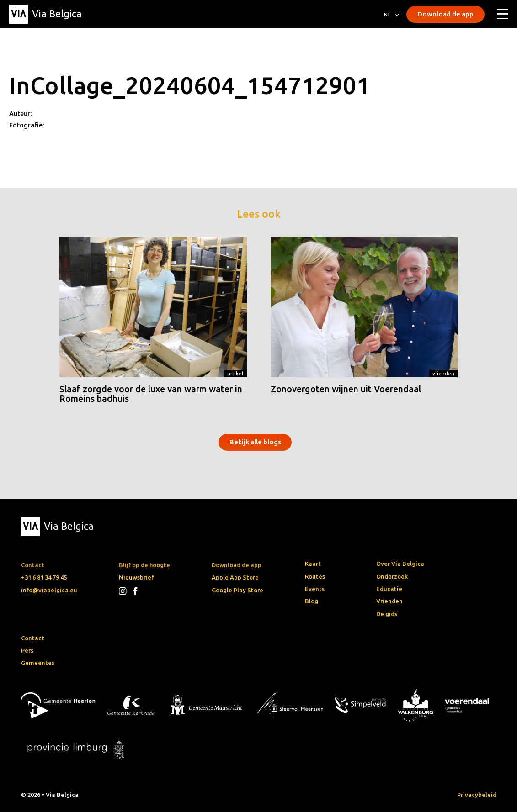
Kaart (313, 564)
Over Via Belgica (400, 564)
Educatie (389, 589)
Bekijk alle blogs (255, 442)
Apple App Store (235, 577)
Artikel (235, 373)
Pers (27, 650)
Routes (315, 576)
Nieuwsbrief (136, 577)
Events (315, 589)
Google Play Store (237, 590)
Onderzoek (392, 576)
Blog (312, 601)
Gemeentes (38, 663)
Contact (33, 638)
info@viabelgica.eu (49, 590)
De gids (387, 614)
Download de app (445, 14)
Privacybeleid (477, 795)
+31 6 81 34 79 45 (44, 577)
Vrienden (443, 373)
